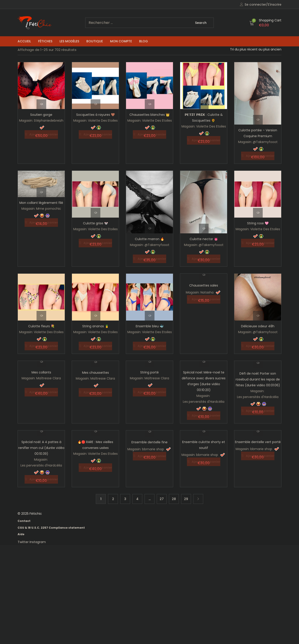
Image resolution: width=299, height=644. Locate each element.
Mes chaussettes (95, 372)
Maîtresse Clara (49, 378)
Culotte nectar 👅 (204, 239)
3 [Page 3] (125, 498)
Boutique (95, 41)
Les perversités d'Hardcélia (204, 401)
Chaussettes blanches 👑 (149, 115)
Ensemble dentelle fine (149, 441)
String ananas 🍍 (95, 326)
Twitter (24, 541)
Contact (24, 520)
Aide (21, 533)
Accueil (24, 41)
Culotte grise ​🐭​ (95, 223)
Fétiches (45, 41)
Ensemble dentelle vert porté (258, 441)
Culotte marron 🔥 (149, 239)
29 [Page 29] (186, 498)
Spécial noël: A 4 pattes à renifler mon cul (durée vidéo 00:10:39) (41, 447)
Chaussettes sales (204, 285)
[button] (265, 23)
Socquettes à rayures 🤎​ (95, 115)
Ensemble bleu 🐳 (150, 326)
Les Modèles (69, 41)
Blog (144, 41)
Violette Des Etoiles (103, 121)
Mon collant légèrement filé (41, 203)
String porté (149, 372)
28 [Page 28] (174, 498)
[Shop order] (256, 49)
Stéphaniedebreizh (49, 121)
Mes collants (41, 372)
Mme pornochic (49, 208)
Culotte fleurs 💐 (41, 326)
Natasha (207, 292)
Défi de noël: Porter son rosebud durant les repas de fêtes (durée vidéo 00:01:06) (258, 379)
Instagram (38, 541)
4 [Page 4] (137, 498)
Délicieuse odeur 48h (258, 326)
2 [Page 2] (113, 498)
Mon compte (121, 41)
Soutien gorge (41, 115)
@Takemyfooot (265, 142)
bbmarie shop (153, 448)
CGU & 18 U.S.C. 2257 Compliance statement (51, 527)
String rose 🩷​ (258, 223)
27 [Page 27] (162, 498)
